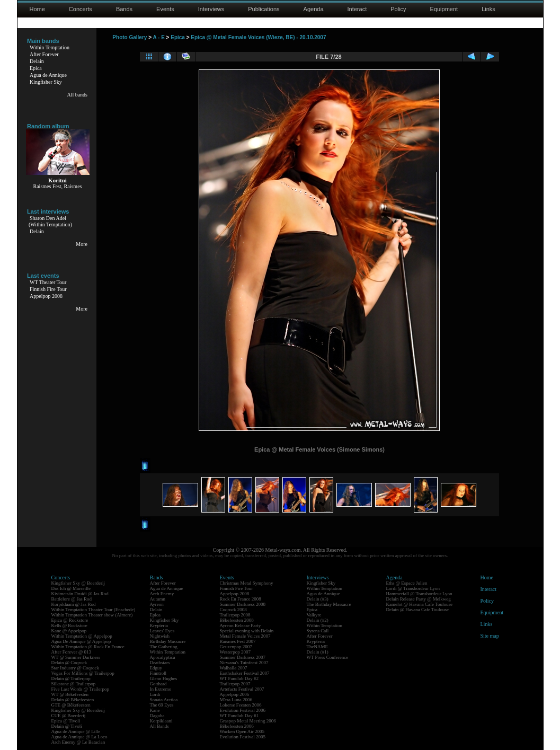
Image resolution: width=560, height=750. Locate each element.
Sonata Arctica (164, 700)
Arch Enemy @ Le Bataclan (78, 742)
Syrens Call (318, 631)
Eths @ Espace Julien (407, 583)
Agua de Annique (48, 75)
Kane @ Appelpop (69, 631)
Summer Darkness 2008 (243, 604)
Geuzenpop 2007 (236, 647)
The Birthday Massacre (329, 604)
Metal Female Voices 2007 (245, 636)
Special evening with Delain (247, 631)
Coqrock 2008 (233, 610)
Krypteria (159, 625)
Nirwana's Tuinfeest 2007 (244, 663)
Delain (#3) (318, 599)
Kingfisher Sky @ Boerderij (78, 583)
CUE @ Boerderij (69, 716)
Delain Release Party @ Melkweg (419, 599)
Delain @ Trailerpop (71, 678)
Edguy (156, 668)
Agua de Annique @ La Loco (79, 737)
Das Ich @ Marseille (71, 588)
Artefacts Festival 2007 (242, 689)
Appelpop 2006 (235, 694)
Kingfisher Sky (46, 82)
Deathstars (160, 663)
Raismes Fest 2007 (238, 641)
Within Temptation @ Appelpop (82, 636)
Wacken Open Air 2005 (242, 731)
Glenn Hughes (164, 678)
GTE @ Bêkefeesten (71, 705)
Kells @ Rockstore (69, 625)
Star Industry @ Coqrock (75, 668)
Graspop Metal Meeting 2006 (248, 721)
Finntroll (158, 673)
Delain (37, 61)
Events (165, 9)
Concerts (81, 9)
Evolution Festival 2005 (243, 737)
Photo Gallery (130, 37)
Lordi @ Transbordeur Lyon (413, 588)
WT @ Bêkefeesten (70, 694)
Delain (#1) (318, 652)
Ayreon (157, 604)
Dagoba (157, 716)
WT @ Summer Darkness (76, 657)
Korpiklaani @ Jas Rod (74, 604)
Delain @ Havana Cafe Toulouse (417, 610)
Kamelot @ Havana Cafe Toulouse (419, 604)
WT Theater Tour (48, 282)
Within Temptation (50, 47)
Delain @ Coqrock (69, 663)
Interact (357, 9)
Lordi (155, 694)
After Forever (44, 54)
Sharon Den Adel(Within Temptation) (50, 221)
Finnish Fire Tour (48, 289)
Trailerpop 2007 (235, 684)
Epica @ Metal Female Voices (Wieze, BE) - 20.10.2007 (258, 37)
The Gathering (164, 647)
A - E (158, 37)
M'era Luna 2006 (236, 700)
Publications (264, 9)
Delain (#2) (318, 620)
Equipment (444, 9)
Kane (155, 710)
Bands (124, 9)
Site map (490, 636)
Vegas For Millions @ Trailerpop (83, 673)
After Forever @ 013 (72, 652)
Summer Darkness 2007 (243, 657)
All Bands (159, 726)
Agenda (314, 9)
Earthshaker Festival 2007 (245, 673)
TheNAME (318, 647)
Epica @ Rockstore (70, 620)
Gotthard (158, 684)
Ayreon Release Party (241, 625)
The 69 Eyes (162, 705)
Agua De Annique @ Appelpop (81, 641)
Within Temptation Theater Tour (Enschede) (94, 610)
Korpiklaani (161, 721)
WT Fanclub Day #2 (239, 678)
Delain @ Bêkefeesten (73, 700)
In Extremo (161, 689)
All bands (77, 95)
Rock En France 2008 (241, 599)
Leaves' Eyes (162, 631)
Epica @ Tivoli (66, 721)
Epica (36, 68)
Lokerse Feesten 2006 (241, 705)
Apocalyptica (163, 657)
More (82, 244)
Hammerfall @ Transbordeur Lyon (419, 594)
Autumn (158, 599)
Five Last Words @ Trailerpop (80, 689)
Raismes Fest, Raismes (58, 186)
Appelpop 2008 (46, 296)
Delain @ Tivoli (67, 726)
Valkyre (314, 615)
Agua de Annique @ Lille (76, 731)
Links (488, 9)
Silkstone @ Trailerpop (74, 684)
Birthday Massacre (168, 641)
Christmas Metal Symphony (247, 583)
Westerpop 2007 (235, 652)
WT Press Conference (328, 657)
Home (37, 9)
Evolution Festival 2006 (243, 710)
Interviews (211, 9)
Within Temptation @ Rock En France (88, 647)
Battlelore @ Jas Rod (72, 599)
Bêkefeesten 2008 (237, 620)
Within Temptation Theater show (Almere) (92, 615)
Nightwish (160, 636)
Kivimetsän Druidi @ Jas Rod (80, 594)
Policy (398, 9)
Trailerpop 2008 (235, 615)
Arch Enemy (162, 594)
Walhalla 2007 (234, 668)
